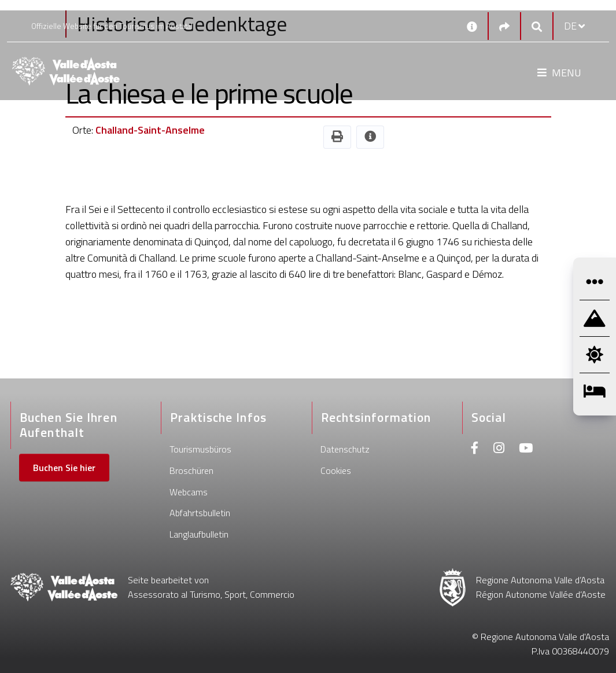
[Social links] (504, 26)
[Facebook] (475, 449)
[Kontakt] (472, 26)
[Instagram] (499, 449)
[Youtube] (526, 449)
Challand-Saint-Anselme (150, 130)
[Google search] (537, 26)
